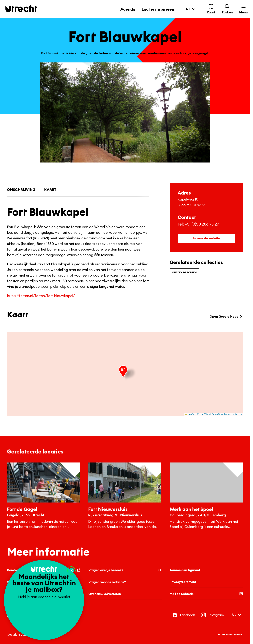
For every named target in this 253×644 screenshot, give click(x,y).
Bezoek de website (206, 238)
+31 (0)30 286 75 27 (202, 224)
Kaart (50, 190)
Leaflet (190, 414)
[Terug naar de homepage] (21, 9)
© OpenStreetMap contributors (226, 414)
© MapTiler (203, 414)
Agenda (128, 9)
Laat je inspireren (158, 9)
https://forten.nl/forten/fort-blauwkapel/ (41, 296)
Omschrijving (21, 190)
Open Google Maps (226, 316)
